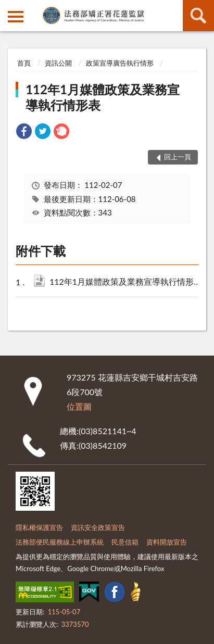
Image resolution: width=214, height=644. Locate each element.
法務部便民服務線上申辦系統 (60, 542)
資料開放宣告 (167, 542)
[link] (24, 132)
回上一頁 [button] (178, 157)
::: (8, 8)
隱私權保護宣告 (39, 527)
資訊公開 (58, 63)
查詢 (198, 16)
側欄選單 (16, 17)
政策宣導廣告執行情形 (120, 63)
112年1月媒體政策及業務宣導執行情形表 (103, 97)
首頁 (24, 63)
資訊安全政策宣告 (98, 527)
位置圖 (79, 406)
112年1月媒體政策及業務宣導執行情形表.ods (127, 282)
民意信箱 (125, 542)
